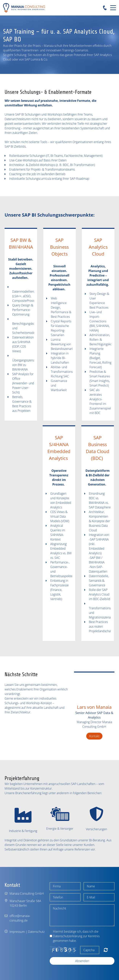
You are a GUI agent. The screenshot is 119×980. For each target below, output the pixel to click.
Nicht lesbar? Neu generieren (106, 950)
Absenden (82, 961)
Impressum (17, 932)
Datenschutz (36, 932)
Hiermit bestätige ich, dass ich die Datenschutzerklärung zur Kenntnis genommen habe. (76, 936)
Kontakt (94, 736)
